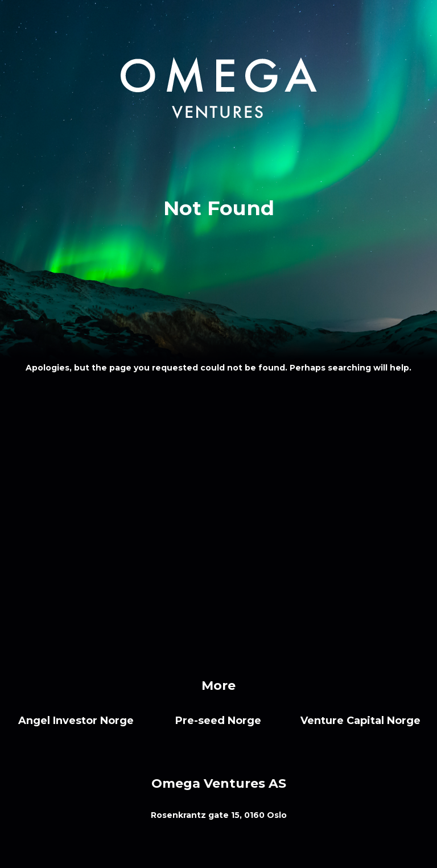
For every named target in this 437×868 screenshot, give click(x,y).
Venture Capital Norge (360, 721)
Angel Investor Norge (76, 721)
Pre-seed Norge (218, 721)
